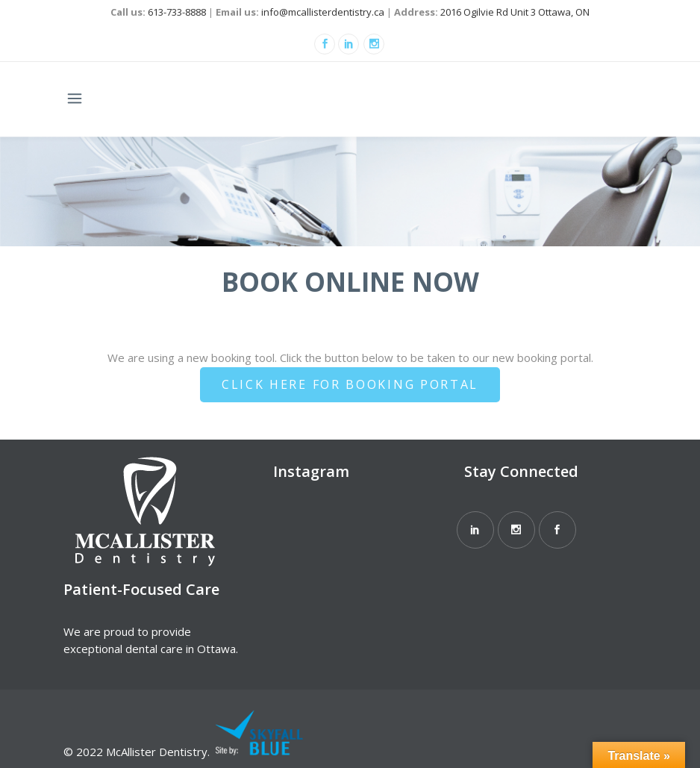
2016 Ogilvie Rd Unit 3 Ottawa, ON (515, 12)
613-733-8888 (177, 12)
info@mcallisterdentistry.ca (323, 12)
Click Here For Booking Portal (350, 384)
